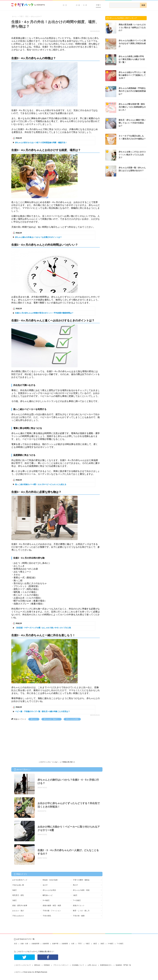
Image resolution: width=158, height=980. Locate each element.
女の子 (45, 885)
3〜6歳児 (46, 900)
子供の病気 (47, 916)
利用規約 (47, 965)
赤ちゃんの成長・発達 (81, 890)
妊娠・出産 (82, 5)
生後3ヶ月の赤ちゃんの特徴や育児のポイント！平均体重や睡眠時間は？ (44, 313)
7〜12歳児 (77, 900)
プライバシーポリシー (61, 965)
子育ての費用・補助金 (81, 880)
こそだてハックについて (22, 965)
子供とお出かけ (18, 916)
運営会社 (37, 965)
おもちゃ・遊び (18, 911)
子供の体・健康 (79, 916)
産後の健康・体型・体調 (52, 906)
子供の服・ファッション (52, 911)
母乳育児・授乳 (18, 895)
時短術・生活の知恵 (50, 880)
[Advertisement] (32, 741)
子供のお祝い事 (18, 885)
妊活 (65, 5)
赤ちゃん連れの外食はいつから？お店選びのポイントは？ (38, 237)
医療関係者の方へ (106, 965)
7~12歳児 (120, 944)
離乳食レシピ (48, 895)
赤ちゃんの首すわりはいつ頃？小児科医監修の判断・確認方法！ (41, 143)
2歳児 (14, 900)
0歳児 (14, 890)
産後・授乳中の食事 (20, 906)
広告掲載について (78, 965)
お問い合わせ (92, 965)
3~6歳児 (111, 944)
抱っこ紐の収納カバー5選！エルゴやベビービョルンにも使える (41, 484)
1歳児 (75, 895)
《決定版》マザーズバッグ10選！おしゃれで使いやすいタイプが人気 (43, 628)
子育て (98, 5)
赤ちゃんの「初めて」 (52, 719)
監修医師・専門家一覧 (123, 965)
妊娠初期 (46, 944)
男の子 (75, 885)
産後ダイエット (79, 906)
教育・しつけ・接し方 (81, 911)
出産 (73, 944)
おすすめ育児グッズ (20, 880)
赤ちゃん (34, 719)
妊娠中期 (55, 944)
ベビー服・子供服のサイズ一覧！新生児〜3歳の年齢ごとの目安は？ (42, 711)
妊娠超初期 (35, 944)
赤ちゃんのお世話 (72, 719)
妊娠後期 (65, 944)
